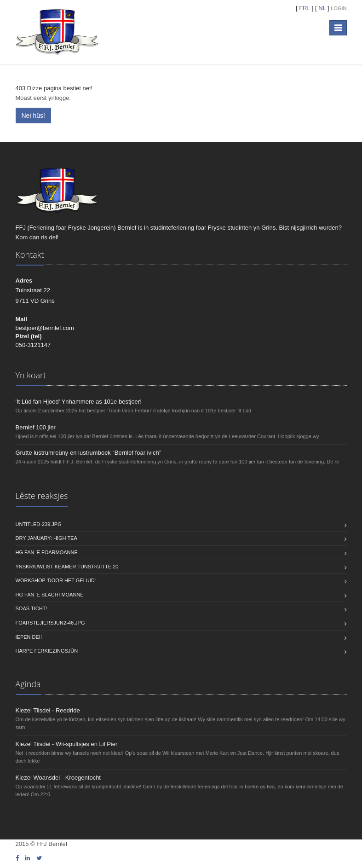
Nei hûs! (33, 116)
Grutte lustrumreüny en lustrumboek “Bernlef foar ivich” (88, 453)
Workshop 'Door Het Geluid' (56, 580)
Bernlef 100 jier (36, 427)
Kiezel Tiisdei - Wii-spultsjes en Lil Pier (67, 744)
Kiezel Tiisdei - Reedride (48, 710)
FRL (305, 8)
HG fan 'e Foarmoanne (47, 552)
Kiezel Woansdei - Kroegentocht (58, 778)
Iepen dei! (29, 637)
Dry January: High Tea (46, 538)
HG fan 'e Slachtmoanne (50, 595)
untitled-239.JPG (39, 524)
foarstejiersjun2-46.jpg (50, 623)
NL (322, 8)
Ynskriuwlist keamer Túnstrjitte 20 (67, 567)
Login (339, 8)
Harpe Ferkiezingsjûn (47, 651)
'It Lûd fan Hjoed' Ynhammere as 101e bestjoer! (79, 402)
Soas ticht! (32, 608)
